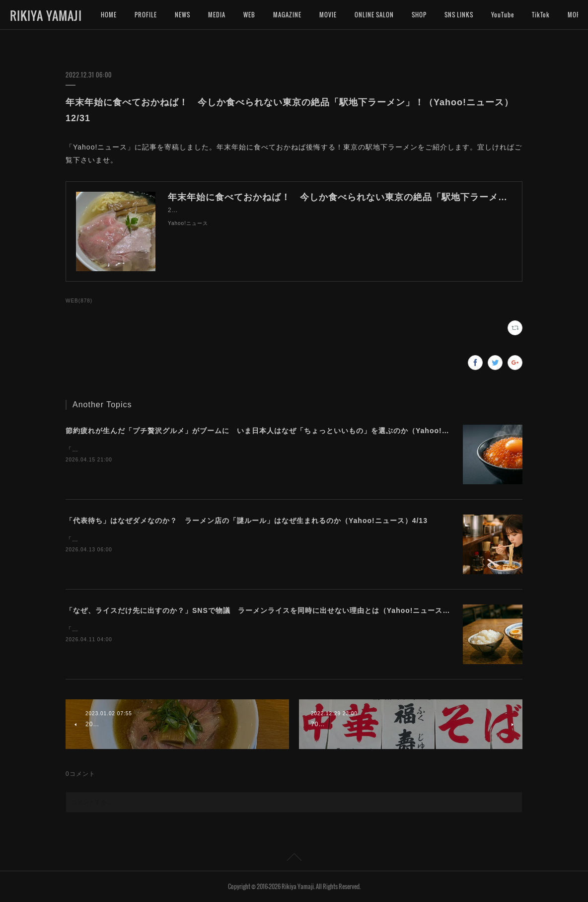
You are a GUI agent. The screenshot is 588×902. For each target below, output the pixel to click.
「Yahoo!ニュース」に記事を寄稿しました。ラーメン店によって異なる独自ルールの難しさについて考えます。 (228, 539)
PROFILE (146, 15)
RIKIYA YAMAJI (46, 15)
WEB (249, 15)
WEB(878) (79, 301)
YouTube (503, 15)
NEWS (183, 15)
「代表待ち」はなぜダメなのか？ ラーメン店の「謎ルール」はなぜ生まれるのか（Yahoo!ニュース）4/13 (247, 521)
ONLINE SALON (374, 15)
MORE (540, 15)
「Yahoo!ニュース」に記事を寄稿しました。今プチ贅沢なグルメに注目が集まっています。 (199, 450)
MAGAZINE (287, 15)
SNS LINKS (459, 15)
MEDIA (217, 15)
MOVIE (328, 15)
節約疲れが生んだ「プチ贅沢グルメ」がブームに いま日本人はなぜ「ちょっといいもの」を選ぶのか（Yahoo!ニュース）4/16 (280, 431)
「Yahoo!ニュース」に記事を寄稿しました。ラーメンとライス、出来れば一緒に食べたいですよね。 (212, 629)
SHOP (419, 15)
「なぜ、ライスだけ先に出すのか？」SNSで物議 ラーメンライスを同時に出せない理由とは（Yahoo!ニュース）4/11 (266, 610)
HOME (109, 15)
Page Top (294, 859)
